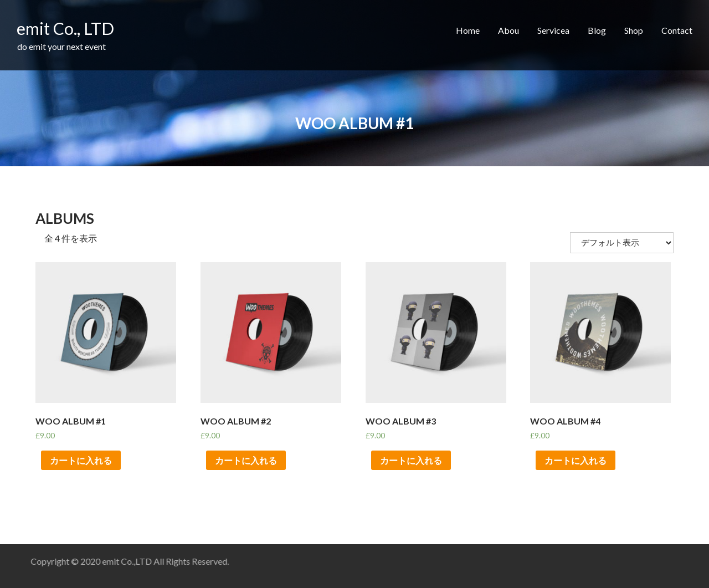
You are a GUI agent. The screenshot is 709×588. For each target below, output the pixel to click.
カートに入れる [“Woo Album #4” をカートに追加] (576, 460)
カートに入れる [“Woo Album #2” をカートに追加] (246, 460)
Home (468, 30)
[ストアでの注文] (622, 243)
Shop (634, 30)
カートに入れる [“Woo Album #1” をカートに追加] (81, 460)
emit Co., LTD (65, 28)
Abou (508, 30)
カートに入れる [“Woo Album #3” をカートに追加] (411, 460)
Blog (597, 30)
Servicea (553, 30)
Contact (677, 30)
